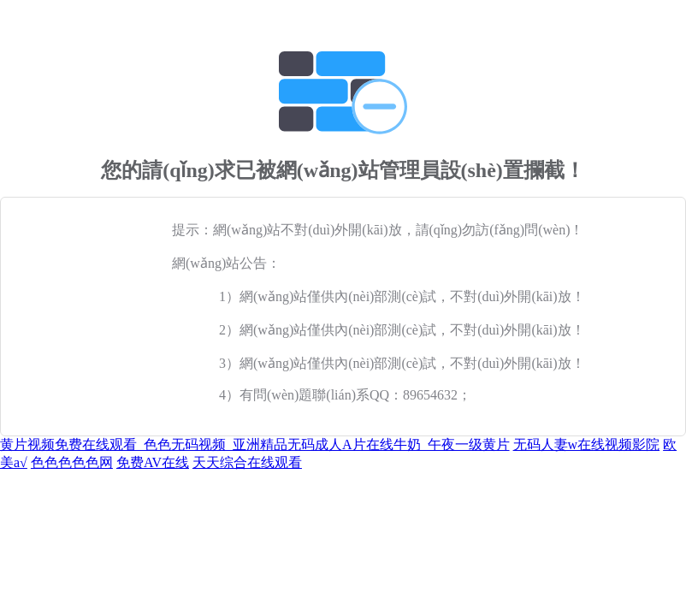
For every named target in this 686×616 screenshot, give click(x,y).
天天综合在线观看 (247, 462)
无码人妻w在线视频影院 (587, 444)
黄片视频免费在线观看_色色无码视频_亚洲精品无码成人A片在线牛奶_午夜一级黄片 (255, 444)
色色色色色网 (72, 462)
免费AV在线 (153, 462)
